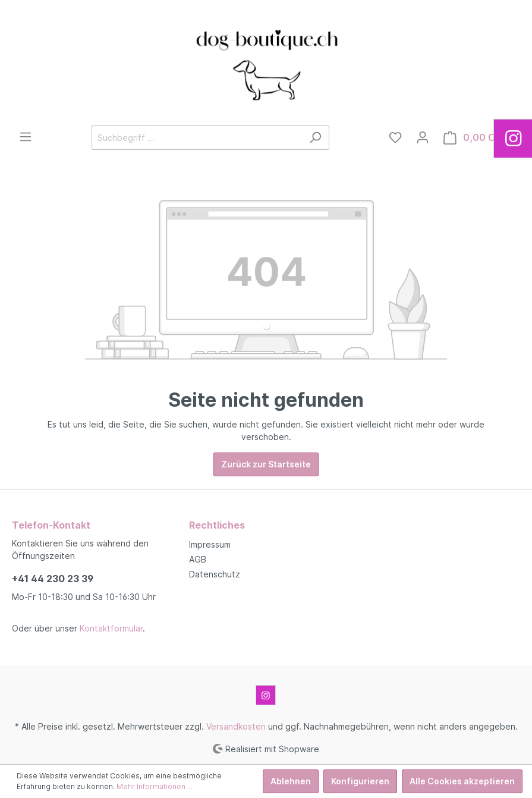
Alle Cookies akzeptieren (462, 781)
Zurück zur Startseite (266, 464)
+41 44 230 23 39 (53, 579)
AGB (198, 559)
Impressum (210, 544)
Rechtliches (217, 525)
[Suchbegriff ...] (197, 138)
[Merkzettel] (395, 137)
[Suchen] (315, 138)
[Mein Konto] (423, 137)
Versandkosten (236, 726)
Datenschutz (215, 574)
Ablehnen (291, 781)
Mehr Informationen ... (155, 786)
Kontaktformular (111, 628)
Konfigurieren (360, 781)
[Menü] (26, 137)
